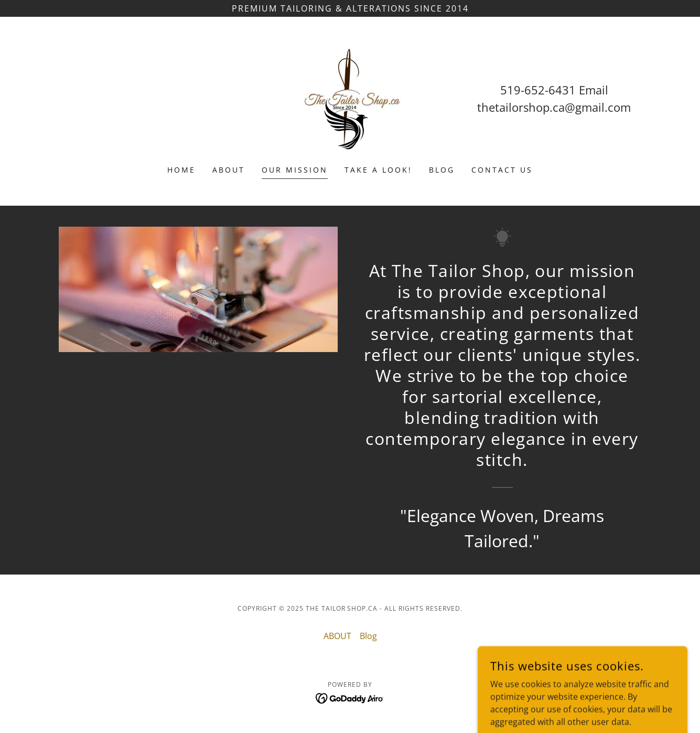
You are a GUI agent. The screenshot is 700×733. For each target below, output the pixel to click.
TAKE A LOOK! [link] (378, 170)
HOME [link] (181, 170)
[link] (350, 98)
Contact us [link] (502, 170)
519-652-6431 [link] (538, 90)
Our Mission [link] (295, 170)
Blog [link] (442, 170)
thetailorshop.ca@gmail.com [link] (554, 107)
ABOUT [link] (229, 170)
